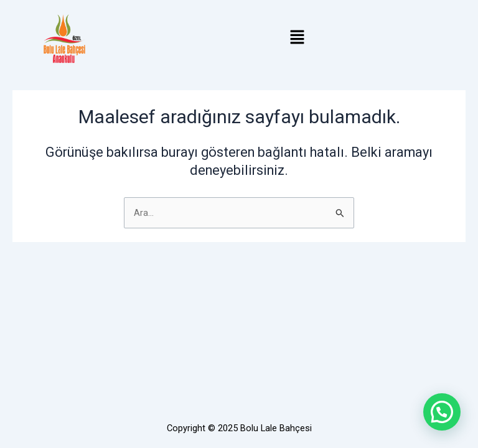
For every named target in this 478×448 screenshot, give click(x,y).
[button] (297, 39)
